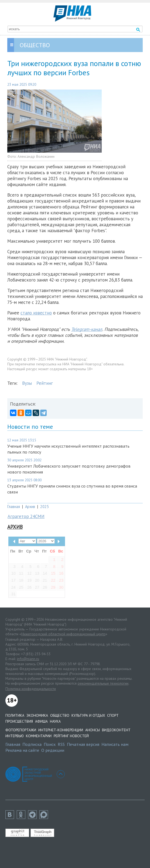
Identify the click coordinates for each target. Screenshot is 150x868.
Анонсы (93, 730)
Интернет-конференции (61, 730)
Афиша (41, 721)
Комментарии (39, 736)
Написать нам (115, 744)
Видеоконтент (116, 730)
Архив (30, 507)
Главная (14, 507)
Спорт (113, 715)
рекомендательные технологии (103, 683)
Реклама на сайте (22, 750)
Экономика (37, 715)
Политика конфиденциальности (31, 689)
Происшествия (19, 721)
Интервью (15, 736)
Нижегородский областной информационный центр (63, 634)
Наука (55, 721)
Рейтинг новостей (71, 736)
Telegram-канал (87, 329)
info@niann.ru (28, 659)
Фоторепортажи (21, 730)
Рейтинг (45, 383)
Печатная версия (83, 744)
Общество (60, 715)
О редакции (53, 750)
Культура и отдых (88, 715)
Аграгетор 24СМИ (26, 516)
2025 (45, 507)
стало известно (36, 313)
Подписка (32, 744)
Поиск (50, 744)
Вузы (27, 383)
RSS (61, 744)
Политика (15, 715)
